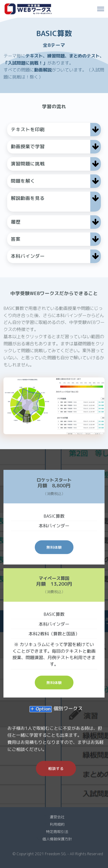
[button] (54, 130)
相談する (56, 778)
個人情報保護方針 (57, 842)
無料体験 (54, 556)
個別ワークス (68, 714)
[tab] (54, 130)
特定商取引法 (57, 835)
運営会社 (57, 820)
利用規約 (57, 828)
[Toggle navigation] (101, 9)
